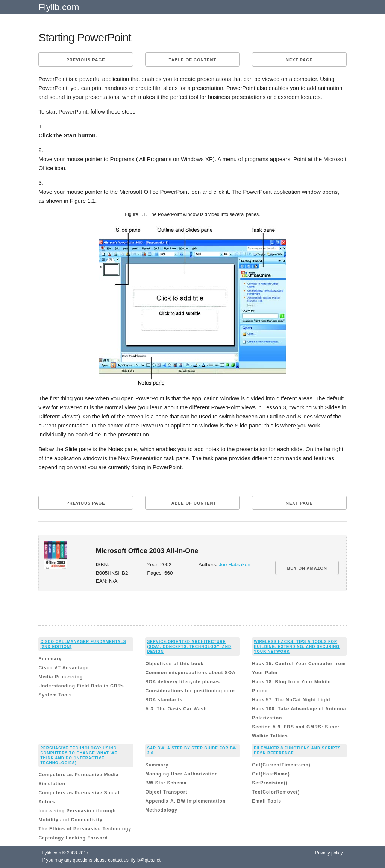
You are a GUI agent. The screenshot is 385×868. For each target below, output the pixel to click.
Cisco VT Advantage (64, 668)
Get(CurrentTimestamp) (281, 765)
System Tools (55, 695)
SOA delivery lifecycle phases (183, 682)
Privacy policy (329, 853)
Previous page (86, 60)
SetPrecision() (270, 783)
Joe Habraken (235, 565)
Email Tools (266, 801)
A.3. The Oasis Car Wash (176, 709)
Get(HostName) (271, 774)
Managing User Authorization (181, 774)
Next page (299, 60)
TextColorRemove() (276, 792)
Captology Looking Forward (73, 838)
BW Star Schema (166, 783)
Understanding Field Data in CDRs (81, 686)
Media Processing (61, 677)
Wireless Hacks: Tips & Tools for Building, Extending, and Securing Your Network (297, 647)
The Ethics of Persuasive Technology (85, 829)
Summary (50, 659)
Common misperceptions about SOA (190, 673)
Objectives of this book (174, 664)
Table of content (192, 60)
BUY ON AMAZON (307, 568)
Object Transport (166, 792)
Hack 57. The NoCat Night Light (291, 700)
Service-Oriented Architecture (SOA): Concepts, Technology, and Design (189, 647)
